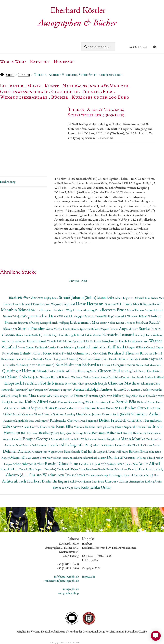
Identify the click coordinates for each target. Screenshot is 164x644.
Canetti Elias (145, 371)
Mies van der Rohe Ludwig (89, 427)
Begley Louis (51, 298)
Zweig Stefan (154, 439)
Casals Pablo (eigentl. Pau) (70, 445)
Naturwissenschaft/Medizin (95, 86)
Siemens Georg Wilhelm (82, 402)
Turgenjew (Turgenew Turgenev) (54, 390)
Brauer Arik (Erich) (116, 414)
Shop (10, 75)
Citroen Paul (109, 370)
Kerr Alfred (22, 408)
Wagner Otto (56, 452)
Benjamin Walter (104, 433)
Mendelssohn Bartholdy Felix (32, 335)
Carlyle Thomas (58, 402)
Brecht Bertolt (107, 469)
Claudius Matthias (124, 383)
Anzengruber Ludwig (142, 481)
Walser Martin (54, 329)
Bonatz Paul (49, 427)
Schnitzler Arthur (146, 414)
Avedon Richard (154, 310)
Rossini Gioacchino (62, 463)
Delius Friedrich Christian (122, 420)
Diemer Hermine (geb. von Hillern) (100, 396)
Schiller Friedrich (63, 353)
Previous (74, 281)
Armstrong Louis (106, 402)
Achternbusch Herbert (22, 481)
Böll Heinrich (105, 365)
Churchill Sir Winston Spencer (65, 341)
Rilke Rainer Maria (149, 445)
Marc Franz (85, 359)
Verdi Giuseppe (80, 383)
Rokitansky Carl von (65, 420)
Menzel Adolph (87, 389)
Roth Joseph (99, 383)
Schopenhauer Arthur (29, 464)
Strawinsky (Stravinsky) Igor (18, 390)
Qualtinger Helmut (19, 370)
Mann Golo (18, 377)
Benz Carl (107, 377)
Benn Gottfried (33, 427)
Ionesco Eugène (13, 304)
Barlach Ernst (139, 451)
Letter (24, 75)
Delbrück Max (142, 298)
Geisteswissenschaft (24, 91)
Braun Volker (108, 323)
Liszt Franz (98, 481)
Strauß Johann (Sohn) (78, 297)
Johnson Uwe (17, 402)
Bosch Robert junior (80, 481)
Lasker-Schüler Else (126, 445)
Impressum (88, 576)
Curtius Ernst (56, 347)
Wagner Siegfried (63, 304)
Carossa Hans (117, 481)
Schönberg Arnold (75, 347)
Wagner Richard (37, 316)
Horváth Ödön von (54, 414)
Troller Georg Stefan (86, 371)
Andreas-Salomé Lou (116, 389)
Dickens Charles (146, 402)
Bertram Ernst (114, 310)
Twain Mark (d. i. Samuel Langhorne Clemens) (52, 359)
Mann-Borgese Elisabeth (48, 310)
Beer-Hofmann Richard (76, 364)
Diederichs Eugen (55, 481)
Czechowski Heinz (68, 469)
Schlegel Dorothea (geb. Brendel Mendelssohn (76, 335)
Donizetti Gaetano (123, 457)
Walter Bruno (91, 377)
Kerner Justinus (93, 414)
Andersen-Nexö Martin (18, 445)
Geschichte (65, 91)
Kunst (52, 86)
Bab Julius (34, 377)
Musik (34, 86)
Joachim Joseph (108, 341)
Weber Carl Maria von (148, 365)
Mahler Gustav (104, 445)
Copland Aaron (106, 452)
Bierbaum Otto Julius (146, 475)
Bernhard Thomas (124, 353)
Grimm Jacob (83, 353)
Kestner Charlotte (142, 390)
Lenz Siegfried (129, 371)
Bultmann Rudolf (150, 304)
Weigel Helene (75, 310)
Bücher (60, 97)
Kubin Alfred (37, 402)
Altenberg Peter (92, 310)
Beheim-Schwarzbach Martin (90, 458)
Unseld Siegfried (108, 439)
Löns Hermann (64, 458)
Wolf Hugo (122, 452)
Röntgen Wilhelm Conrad (140, 347)
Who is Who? (13, 61)
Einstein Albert (46, 396)
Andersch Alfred (154, 377)
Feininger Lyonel (121, 475)
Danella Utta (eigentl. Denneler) (38, 469)
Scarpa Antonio (16, 341)
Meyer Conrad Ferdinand (33, 347)
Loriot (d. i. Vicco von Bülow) (131, 316)
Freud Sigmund (89, 421)
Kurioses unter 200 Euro (101, 97)
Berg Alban (132, 396)
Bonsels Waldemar (73, 377)
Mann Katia (74, 488)
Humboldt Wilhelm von (82, 439)
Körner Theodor (126, 323)
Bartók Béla (126, 402)
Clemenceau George (97, 475)
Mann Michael (59, 439)
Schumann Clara (150, 383)
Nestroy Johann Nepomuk (121, 427)
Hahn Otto (146, 396)
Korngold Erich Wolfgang (55, 323)
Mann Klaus (21, 457)
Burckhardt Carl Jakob (80, 451)
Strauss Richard (85, 408)
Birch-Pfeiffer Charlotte (26, 298)
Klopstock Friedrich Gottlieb (30, 383)
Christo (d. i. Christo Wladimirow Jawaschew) (46, 475)
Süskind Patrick (12, 414)
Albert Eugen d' (124, 298)
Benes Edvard (148, 458)
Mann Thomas (136, 310)
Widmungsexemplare (24, 97)
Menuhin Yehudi (16, 310)
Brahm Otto (136, 408)
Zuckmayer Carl (65, 396)
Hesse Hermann (90, 304)
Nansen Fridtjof (13, 316)
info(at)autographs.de (66, 576)
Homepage (64, 61)
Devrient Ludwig (151, 469)
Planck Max (131, 304)
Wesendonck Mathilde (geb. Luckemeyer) (26, 421)
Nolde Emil (89, 341)
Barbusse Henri (151, 353)
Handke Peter (63, 383)
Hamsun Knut (36, 341)
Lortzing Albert (74, 414)
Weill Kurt (123, 433)
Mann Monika (133, 439)
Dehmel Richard (18, 451)
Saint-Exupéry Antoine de (129, 377)
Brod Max (28, 395)
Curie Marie (100, 353)
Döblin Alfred (66, 371)
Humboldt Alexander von (134, 341)
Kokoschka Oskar (96, 487)
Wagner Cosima (110, 329)
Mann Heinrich (22, 353)
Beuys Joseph (68, 433)
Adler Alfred (149, 463)
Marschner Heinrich (127, 469)
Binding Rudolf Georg (27, 323)
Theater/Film (97, 91)
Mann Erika (106, 298)
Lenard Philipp (104, 316)
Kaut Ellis (65, 426)
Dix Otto (153, 408)
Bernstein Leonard (119, 334)
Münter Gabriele (129, 359)
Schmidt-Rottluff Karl (105, 347)
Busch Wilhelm (60, 316)
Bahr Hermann (30, 433)
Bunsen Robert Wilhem (111, 408)
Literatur (12, 86)
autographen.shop (68, 593)
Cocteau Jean (40, 452)
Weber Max (157, 298)
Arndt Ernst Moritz (44, 458)
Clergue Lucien (125, 365)
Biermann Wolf (113, 304)
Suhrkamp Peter (113, 464)
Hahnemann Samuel (13, 359)
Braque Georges (37, 439)
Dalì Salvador (39, 445)
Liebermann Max (85, 322)
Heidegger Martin (82, 316)
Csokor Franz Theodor (106, 359)
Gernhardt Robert (90, 464)
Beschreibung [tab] (8, 182)
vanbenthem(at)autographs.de (62, 581)
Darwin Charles (64, 408)
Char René (43, 353)
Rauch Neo (131, 464)
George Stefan (84, 433)
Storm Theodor (32, 328)
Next (84, 281)
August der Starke (135, 328)
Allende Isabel (47, 371)
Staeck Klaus (10, 469)
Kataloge (40, 61)
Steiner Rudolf (51, 377)
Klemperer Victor (32, 414)
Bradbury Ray (49, 433)
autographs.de (71, 589)
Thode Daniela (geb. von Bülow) (81, 329)
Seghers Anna (43, 408)
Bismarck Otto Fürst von (36, 304)
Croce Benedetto (88, 469)
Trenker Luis (144, 427)
